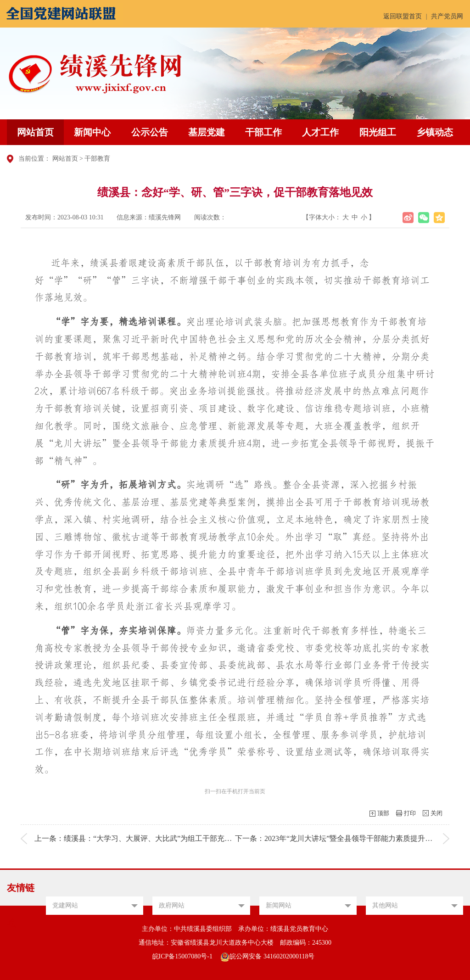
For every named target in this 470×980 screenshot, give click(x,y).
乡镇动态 (435, 132)
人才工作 (320, 132)
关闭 (436, 813)
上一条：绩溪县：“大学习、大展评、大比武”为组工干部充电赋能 (140, 838)
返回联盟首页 (403, 16)
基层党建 (207, 132)
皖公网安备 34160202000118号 (267, 956)
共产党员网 (447, 16)
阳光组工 (378, 132)
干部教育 (97, 159)
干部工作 (263, 132)
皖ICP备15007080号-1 (182, 956)
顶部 (383, 813)
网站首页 (35, 132)
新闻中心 (92, 132)
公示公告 (150, 132)
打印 (410, 813)
